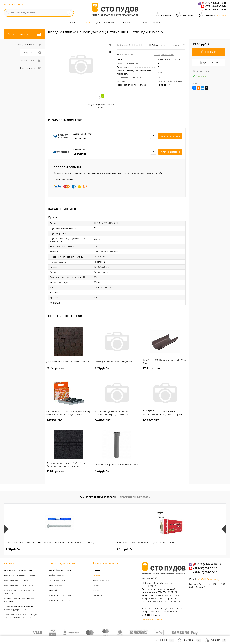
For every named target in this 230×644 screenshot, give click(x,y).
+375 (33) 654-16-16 (216, 6)
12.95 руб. (165, 370)
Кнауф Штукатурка (57, 580)
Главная (71, 23)
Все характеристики (164, 55)
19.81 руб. (69, 473)
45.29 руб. (103, 549)
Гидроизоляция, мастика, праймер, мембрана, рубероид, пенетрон (19, 608)
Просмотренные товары (135, 497)
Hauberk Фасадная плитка (60, 570)
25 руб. (191, 549)
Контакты (158, 23)
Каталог (86, 23)
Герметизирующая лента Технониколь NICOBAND (20, 592)
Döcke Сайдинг (55, 590)
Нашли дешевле (202, 71)
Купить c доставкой (170, 136)
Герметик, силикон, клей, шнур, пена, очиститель (19, 600)
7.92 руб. (117, 421)
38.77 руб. (69, 370)
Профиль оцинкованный (59, 575)
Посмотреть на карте (152, 620)
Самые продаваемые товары (98, 497)
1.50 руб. (69, 421)
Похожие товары (31, 68)
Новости (128, 23)
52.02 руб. (148, 549)
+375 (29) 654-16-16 (216, 3)
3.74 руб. (117, 473)
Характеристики (31, 60)
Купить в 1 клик (209, 63)
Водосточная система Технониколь (19, 585)
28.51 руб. (59, 549)
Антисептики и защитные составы (18, 570)
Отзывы (142, 23)
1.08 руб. (13, 549)
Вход (6, 4)
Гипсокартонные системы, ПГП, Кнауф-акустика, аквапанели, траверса (20, 616)
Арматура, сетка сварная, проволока (19, 575)
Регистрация (17, 4)
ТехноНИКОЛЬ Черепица (59, 600)
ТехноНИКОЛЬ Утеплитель (60, 595)
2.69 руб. (117, 370)
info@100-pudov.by (208, 579)
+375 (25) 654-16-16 (216, 10)
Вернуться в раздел (29, 45)
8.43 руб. (165, 421)
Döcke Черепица (56, 585)
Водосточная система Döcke (16, 580)
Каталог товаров (24, 34)
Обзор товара (32, 53)
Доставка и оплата (107, 23)
